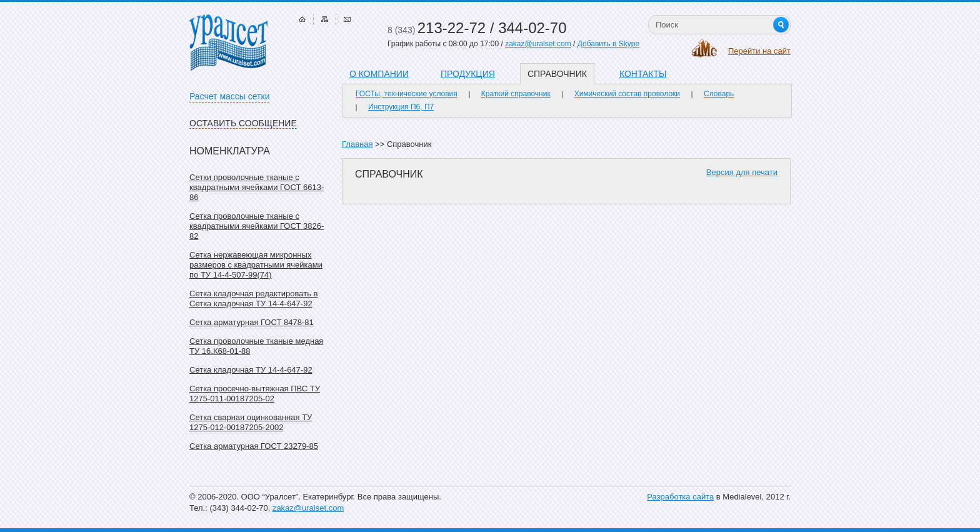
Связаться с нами (347, 19)
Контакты (643, 74)
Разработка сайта (680, 497)
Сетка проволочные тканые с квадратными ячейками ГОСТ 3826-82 (257, 226)
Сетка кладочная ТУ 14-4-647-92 (251, 370)
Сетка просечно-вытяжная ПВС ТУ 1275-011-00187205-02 (255, 394)
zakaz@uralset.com (538, 44)
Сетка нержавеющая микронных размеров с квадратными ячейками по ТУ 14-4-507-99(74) (256, 265)
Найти (781, 25)
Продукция (468, 74)
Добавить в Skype (608, 44)
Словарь (719, 94)
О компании (379, 74)
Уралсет (228, 43)
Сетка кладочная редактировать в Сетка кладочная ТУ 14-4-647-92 (253, 299)
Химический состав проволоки (627, 94)
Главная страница (302, 19)
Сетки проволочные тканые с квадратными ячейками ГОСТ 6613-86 (257, 187)
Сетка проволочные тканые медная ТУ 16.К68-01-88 (256, 346)
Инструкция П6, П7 (401, 107)
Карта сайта (325, 19)
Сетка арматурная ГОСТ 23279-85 (254, 446)
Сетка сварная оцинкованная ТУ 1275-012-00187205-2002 (251, 422)
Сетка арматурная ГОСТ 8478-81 (252, 322)
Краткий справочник (516, 94)
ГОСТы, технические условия (407, 94)
